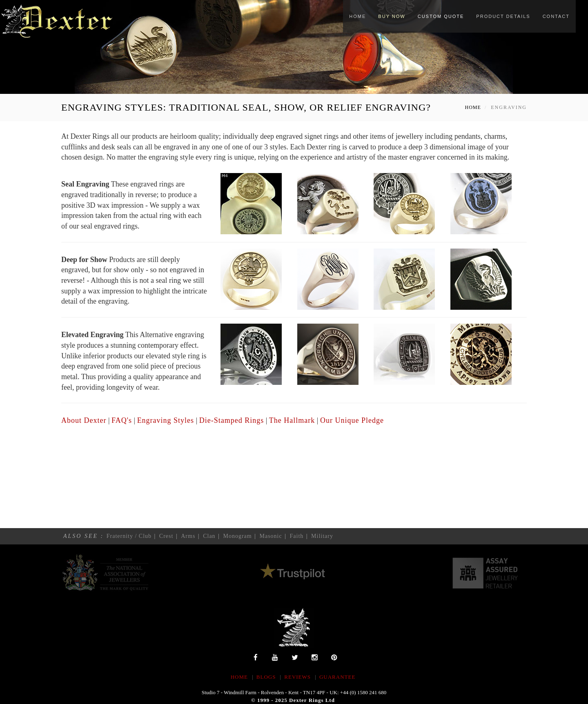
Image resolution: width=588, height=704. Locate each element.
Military (322, 536)
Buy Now (392, 16)
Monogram (237, 536)
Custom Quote (441, 16)
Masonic (271, 536)
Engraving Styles (166, 420)
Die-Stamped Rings (232, 420)
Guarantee (337, 677)
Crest (166, 536)
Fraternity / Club (129, 536)
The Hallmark (292, 420)
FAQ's (122, 420)
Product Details (503, 16)
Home (357, 16)
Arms (188, 536)
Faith (297, 536)
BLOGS (266, 677)
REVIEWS (297, 677)
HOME (239, 677)
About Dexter (84, 420)
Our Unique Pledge (352, 420)
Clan (209, 536)
